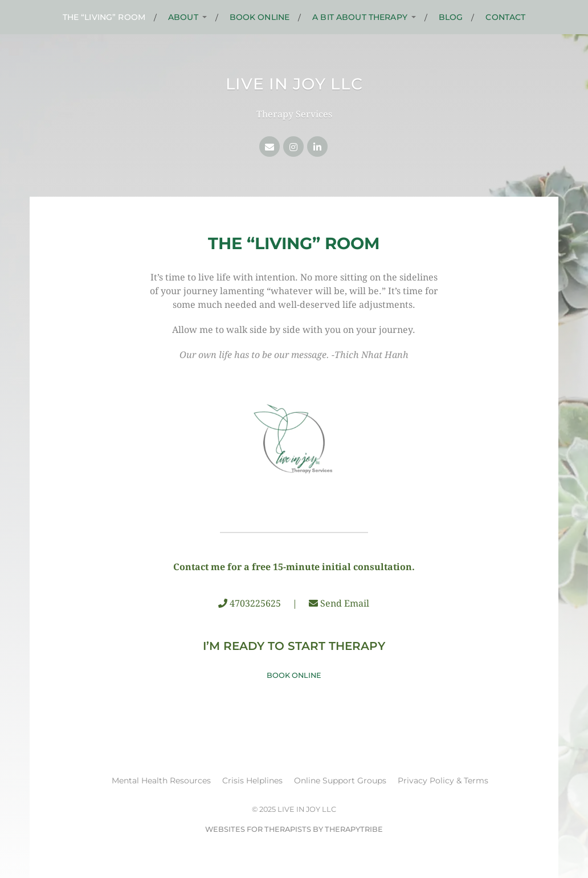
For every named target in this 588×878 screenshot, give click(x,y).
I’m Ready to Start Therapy (294, 646)
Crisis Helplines (252, 781)
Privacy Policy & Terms (443, 781)
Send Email (345, 603)
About (183, 17)
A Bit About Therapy (360, 17)
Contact (505, 17)
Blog (451, 17)
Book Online (260, 17)
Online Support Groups (340, 781)
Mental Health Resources (161, 781)
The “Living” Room (104, 17)
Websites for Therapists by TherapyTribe (294, 829)
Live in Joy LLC (294, 84)
